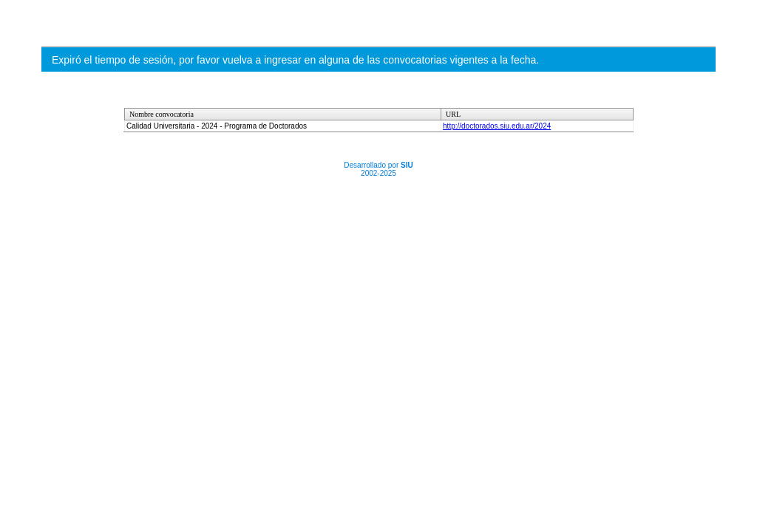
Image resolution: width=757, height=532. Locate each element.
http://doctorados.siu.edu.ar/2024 (497, 126)
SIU (407, 165)
